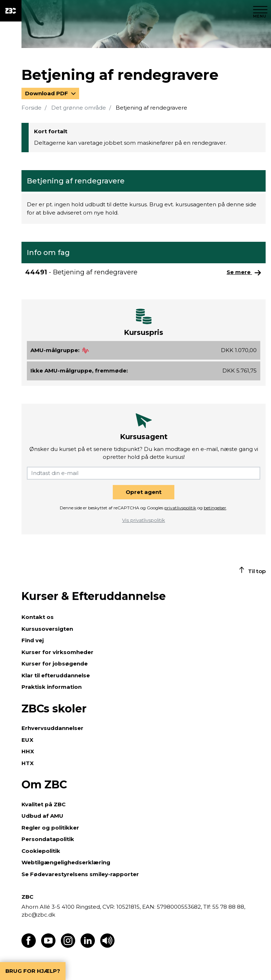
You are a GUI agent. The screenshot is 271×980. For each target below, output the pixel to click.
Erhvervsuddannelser (52, 728)
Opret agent (144, 492)
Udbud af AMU (42, 816)
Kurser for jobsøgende (55, 664)
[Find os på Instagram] (68, 946)
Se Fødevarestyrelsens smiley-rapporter (80, 874)
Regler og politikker (50, 828)
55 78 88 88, (228, 907)
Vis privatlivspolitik (144, 520)
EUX (27, 740)
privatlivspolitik (180, 508)
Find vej (33, 640)
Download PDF (47, 93)
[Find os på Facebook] (29, 946)
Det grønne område (79, 108)
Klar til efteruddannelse (56, 675)
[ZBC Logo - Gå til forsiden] (11, 11)
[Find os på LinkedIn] (88, 946)
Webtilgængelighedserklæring (66, 862)
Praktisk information (52, 687)
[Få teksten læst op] (107, 946)
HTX (28, 763)
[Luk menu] (260, 11)
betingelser (215, 508)
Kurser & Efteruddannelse (94, 596)
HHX (28, 751)
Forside (32, 108)
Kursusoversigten (47, 629)
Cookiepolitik (41, 851)
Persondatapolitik (48, 839)
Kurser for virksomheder (57, 652)
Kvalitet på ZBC (43, 804)
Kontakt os (38, 617)
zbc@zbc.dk (38, 915)
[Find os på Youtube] (48, 946)
